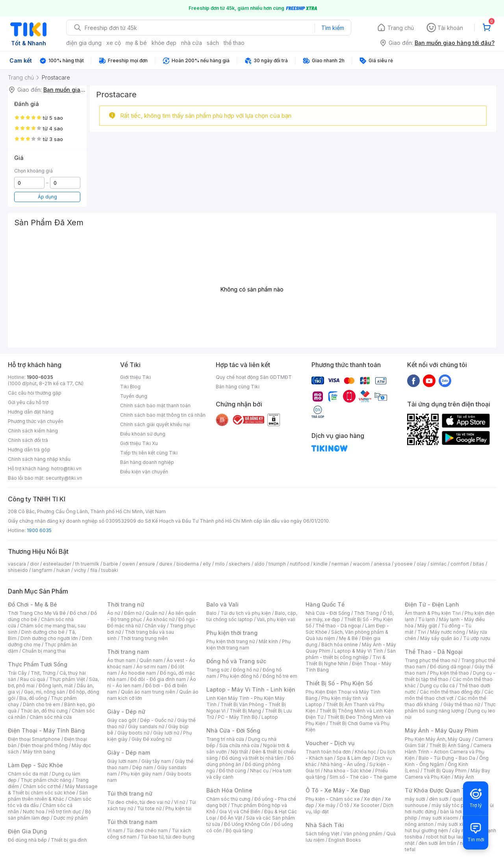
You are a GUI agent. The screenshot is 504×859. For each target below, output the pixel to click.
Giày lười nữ (166, 733)
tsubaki (110, 570)
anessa (382, 564)
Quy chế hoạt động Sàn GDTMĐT (254, 377)
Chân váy (155, 626)
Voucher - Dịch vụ (330, 743)
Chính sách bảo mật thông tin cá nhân (163, 415)
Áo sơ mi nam (152, 667)
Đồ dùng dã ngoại (450, 667)
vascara (17, 564)
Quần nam (151, 660)
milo (220, 564)
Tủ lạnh (427, 619)
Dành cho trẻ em (42, 704)
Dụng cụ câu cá (437, 686)
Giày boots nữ (133, 733)
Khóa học (365, 752)
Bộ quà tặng (239, 830)
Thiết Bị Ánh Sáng (449, 745)
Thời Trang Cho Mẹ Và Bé (37, 613)
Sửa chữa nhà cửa (239, 745)
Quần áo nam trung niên (148, 692)
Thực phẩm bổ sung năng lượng (450, 708)
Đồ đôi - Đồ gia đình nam (158, 679)
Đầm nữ (133, 613)
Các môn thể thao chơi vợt (449, 695)
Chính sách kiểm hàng (33, 431)
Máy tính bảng (39, 752)
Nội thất (239, 752)
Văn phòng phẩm (363, 834)
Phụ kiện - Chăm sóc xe (333, 799)
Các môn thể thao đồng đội (450, 692)
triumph (277, 564)
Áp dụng (47, 197)
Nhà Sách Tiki (325, 825)
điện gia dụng (84, 43)
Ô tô (344, 805)
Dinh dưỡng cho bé (43, 632)
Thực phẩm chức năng (46, 780)
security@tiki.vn (64, 478)
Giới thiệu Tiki (135, 377)
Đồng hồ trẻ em (280, 676)
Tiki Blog (130, 387)
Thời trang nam (128, 652)
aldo (259, 564)
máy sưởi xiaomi (456, 824)
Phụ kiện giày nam (142, 774)
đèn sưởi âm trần (437, 843)
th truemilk (87, 564)
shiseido (18, 570)
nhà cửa (192, 43)
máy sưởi (415, 799)
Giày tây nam (156, 761)
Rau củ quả (33, 679)
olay (422, 564)
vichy (80, 570)
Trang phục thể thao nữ (431, 660)
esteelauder (57, 564)
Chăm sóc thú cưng (228, 799)
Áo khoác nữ (160, 619)
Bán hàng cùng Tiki (238, 387)
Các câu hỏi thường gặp (35, 393)
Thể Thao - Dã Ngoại (434, 652)
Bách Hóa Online (229, 790)
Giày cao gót (122, 720)
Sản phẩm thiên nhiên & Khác (48, 796)
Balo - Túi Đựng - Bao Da (447, 758)
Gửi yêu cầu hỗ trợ (28, 402)
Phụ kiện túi (178, 808)
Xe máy (327, 805)
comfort (460, 564)
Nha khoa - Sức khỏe (347, 771)
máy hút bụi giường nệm (447, 827)
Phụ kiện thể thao (449, 673)
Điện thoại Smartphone (34, 739)
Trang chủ (401, 28)
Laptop (270, 717)
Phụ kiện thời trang (232, 633)
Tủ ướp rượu (477, 638)
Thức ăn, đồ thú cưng (44, 711)
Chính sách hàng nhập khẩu (39, 459)
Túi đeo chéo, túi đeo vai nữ (139, 802)
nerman (340, 564)
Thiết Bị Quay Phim (445, 771)
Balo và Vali (222, 604)
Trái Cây (17, 673)
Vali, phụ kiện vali (276, 619)
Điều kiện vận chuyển (144, 472)
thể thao (234, 43)
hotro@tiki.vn (66, 468)
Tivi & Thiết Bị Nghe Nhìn (346, 660)
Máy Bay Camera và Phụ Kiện (447, 774)
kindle (321, 564)
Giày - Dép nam (129, 752)
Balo (211, 613)
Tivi (422, 632)
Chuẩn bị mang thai (44, 651)
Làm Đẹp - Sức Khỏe (35, 765)
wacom (361, 564)
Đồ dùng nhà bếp (27, 840)
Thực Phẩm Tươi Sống (38, 664)
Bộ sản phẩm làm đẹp (49, 815)
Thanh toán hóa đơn (328, 752)
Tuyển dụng (134, 396)
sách (213, 43)
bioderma (188, 564)
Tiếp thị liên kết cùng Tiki (149, 453)
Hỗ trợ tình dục (65, 812)
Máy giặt (427, 626)
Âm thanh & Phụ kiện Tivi (433, 613)
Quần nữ (155, 613)
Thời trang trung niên (144, 638)
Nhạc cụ (259, 771)
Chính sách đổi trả (28, 440)
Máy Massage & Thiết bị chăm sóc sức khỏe (53, 789)
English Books (345, 840)
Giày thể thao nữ (462, 704)
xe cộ (114, 43)
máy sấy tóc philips (454, 805)
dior (34, 564)
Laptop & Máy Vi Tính (359, 651)
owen (129, 564)
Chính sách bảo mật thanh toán (155, 405)
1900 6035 (39, 530)
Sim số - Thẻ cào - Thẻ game (363, 777)
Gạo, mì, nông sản (44, 692)
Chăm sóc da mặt (28, 774)
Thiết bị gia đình (69, 840)
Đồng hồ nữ (246, 670)
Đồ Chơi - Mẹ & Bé (32, 604)
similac (438, 564)
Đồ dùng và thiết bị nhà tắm (253, 758)
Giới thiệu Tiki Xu (139, 443)
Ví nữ (180, 802)
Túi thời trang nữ (130, 793)
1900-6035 (40, 377)
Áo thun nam (121, 660)
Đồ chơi (78, 613)
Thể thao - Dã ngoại (338, 626)
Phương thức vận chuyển (36, 421)
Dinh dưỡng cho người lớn (49, 638)
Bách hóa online (340, 645)
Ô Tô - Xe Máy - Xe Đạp (338, 790)
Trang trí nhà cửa (225, 739)
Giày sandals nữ (146, 726)
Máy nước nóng (447, 632)
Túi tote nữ (149, 808)
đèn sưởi (439, 799)
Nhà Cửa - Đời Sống (233, 730)
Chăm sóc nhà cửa (51, 717)
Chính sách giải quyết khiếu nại (155, 424)
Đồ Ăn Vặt (231, 818)
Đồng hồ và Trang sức (236, 661)
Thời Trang (366, 613)
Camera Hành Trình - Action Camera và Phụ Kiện (448, 752)
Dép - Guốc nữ (157, 720)
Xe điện (372, 799)
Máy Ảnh (464, 777)
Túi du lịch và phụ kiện (246, 613)
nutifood (300, 564)
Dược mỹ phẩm (71, 818)
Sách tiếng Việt (322, 834)
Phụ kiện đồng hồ (239, 676)
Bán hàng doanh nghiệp (147, 462)
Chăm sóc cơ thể (42, 786)
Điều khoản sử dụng (143, 434)
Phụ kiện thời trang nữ (231, 641)
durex (166, 564)
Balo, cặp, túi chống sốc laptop (252, 616)
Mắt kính (268, 641)
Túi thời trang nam (132, 822)
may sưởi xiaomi (440, 818)
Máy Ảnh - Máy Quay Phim (441, 730)
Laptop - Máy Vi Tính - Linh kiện (251, 689)
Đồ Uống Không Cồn (247, 824)
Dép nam (143, 767)
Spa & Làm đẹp (354, 758)
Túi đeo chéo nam (147, 830)
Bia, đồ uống (33, 698)
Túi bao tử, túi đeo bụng (168, 837)
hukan (63, 570)
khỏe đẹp (164, 43)
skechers (240, 564)
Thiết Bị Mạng (245, 711)
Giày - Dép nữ (126, 712)
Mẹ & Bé (348, 638)
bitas (479, 564)
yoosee (404, 564)
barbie (111, 564)
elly (207, 564)
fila (94, 570)
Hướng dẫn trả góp (29, 450)
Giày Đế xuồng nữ (151, 739)
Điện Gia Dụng (27, 831)
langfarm (42, 570)
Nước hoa (34, 812)
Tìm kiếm (333, 28)
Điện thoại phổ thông (44, 745)
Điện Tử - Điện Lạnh (432, 604)
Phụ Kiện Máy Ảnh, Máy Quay (438, 739)
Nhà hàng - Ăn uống (343, 764)
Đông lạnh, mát (56, 686)
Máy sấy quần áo (440, 638)
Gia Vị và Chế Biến (240, 812)
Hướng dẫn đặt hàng (31, 412)
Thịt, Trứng (43, 673)
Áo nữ (114, 613)
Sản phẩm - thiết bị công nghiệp (351, 654)
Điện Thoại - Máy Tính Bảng (46, 730)
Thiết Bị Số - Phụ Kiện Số (339, 683)
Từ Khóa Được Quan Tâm (439, 790)
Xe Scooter (366, 805)
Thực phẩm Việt (67, 679)
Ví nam (115, 830)
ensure (147, 564)
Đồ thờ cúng (233, 771)
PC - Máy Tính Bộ (238, 717)
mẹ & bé (136, 43)
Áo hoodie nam (138, 673)
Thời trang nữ (126, 604)
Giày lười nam (122, 761)
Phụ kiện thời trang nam (248, 645)
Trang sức (218, 670)
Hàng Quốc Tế (325, 604)
